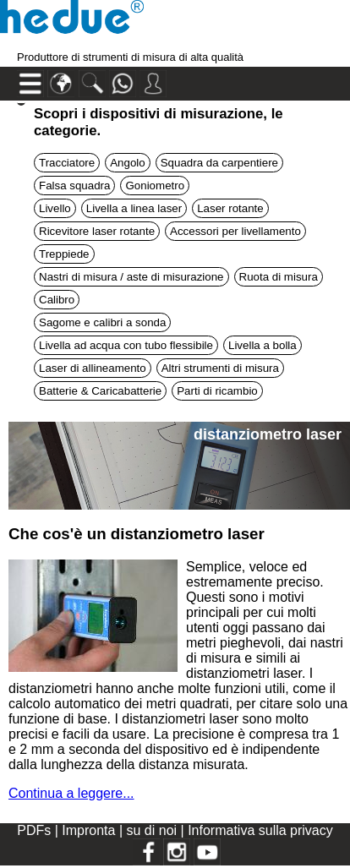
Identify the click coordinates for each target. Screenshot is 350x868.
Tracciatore (67, 163)
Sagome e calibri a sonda (102, 322)
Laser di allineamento (93, 368)
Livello (55, 208)
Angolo (128, 163)
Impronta (90, 830)
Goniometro (155, 186)
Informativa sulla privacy (260, 830)
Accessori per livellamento (235, 231)
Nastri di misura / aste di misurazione (131, 277)
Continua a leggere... (71, 793)
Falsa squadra (74, 186)
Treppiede (64, 254)
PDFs (34, 830)
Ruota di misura (279, 277)
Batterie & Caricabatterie (100, 391)
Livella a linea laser (134, 208)
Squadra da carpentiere (219, 163)
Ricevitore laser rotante (97, 231)
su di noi (153, 830)
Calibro (57, 300)
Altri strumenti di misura (220, 368)
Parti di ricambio (217, 391)
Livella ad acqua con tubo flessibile (126, 345)
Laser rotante (230, 208)
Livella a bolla (262, 345)
